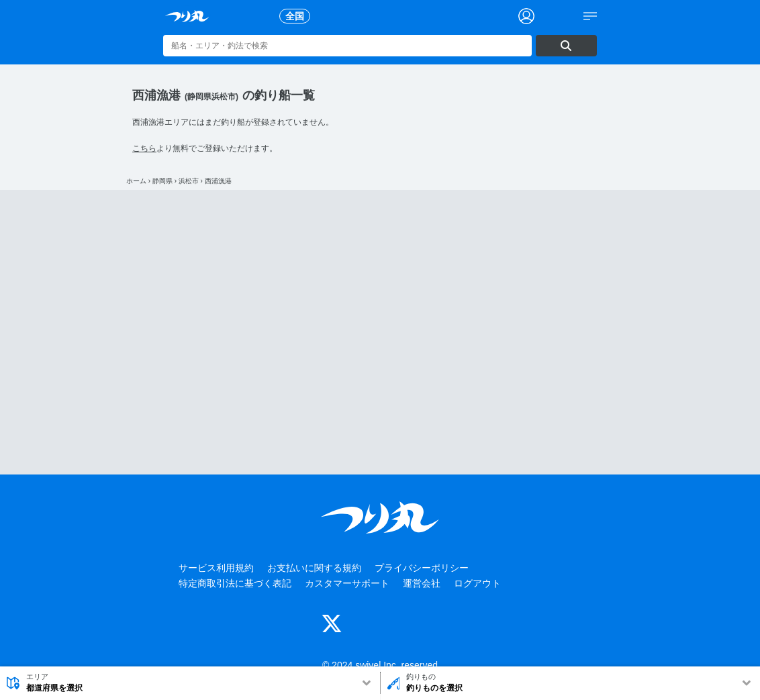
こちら (144, 148)
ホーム (136, 181)
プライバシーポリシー (422, 568)
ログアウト (477, 583)
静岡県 (162, 181)
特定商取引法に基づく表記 (235, 583)
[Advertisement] (380, 332)
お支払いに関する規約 (314, 568)
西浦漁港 (218, 181)
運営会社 (422, 583)
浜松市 (189, 181)
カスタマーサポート (347, 583)
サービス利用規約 (216, 568)
